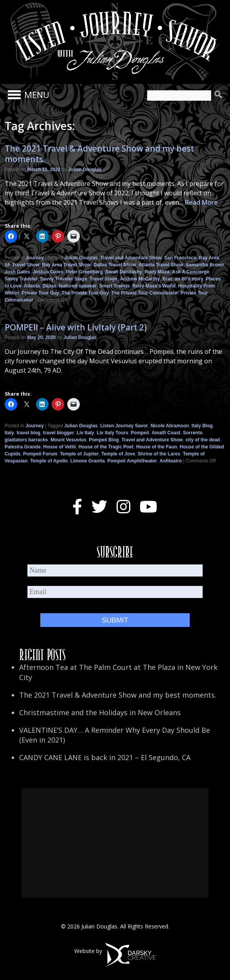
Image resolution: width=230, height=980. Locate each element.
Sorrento (193, 433)
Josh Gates (17, 272)
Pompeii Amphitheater (132, 461)
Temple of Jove (118, 454)
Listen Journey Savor (124, 426)
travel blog (28, 433)
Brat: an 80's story (183, 279)
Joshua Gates (48, 272)
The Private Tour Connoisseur (145, 293)
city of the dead (203, 440)
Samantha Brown (205, 265)
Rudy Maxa (157, 272)
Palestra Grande (23, 447)
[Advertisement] (115, 843)
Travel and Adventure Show (131, 258)
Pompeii (140, 433)
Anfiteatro (171, 461)
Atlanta (32, 286)
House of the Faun (157, 447)
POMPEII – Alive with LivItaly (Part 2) (76, 327)
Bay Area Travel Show (66, 265)
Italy (9, 433)
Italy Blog (202, 426)
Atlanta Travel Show (161, 265)
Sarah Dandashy (124, 272)
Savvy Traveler (21, 279)
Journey (35, 258)
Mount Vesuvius (68, 440)
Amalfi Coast (166, 433)
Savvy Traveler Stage (64, 279)
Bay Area (209, 258)
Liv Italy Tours (112, 433)
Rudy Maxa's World (154, 286)
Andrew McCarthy (140, 279)
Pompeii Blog (104, 440)
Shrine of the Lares (159, 454)
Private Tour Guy (40, 293)
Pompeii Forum (40, 454)
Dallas (49, 286)
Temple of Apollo (49, 461)
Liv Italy (85, 433)
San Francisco (180, 258)
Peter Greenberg (84, 272)
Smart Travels (114, 286)
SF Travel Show (22, 265)
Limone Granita (88, 461)
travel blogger (58, 433)
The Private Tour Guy (85, 293)
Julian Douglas (85, 170)
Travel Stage (103, 279)
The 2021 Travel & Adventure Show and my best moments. (99, 154)
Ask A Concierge (191, 272)
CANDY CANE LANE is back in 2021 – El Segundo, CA (105, 757)
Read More (201, 202)
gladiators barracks (26, 440)
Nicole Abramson (170, 426)
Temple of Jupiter (79, 454)
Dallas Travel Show (115, 265)
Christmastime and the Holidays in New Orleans (100, 712)
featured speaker (77, 286)
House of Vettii (59, 447)
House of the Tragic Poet (106, 447)
